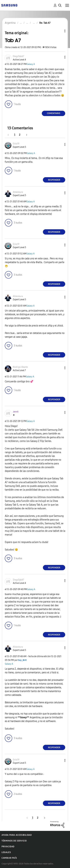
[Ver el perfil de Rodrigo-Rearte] (20, 367)
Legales (6, 852)
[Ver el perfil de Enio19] (16, 144)
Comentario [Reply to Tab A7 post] (54, 113)
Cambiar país (9, 858)
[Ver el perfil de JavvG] (16, 412)
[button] (60, 57)
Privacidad (8, 847)
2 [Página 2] (20, 135)
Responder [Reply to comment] (54, 180)
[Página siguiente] (26, 135)
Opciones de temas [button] (60, 31)
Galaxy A (31, 64)
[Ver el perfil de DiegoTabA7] (18, 56)
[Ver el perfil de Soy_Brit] (22, 660)
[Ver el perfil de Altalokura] (18, 192)
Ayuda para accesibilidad (17, 835)
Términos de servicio (14, 841)
